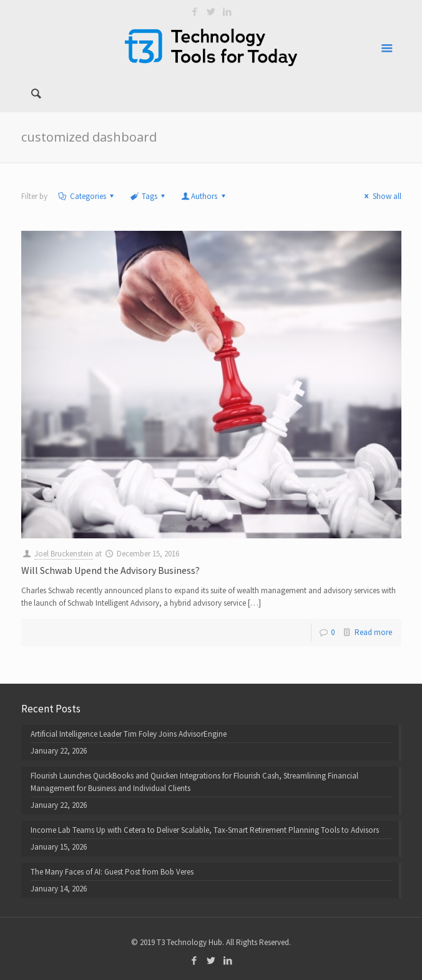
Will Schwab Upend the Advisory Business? (110, 570)
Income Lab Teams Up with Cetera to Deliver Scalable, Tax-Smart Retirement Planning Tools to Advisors (205, 830)
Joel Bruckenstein (64, 554)
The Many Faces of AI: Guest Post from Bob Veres (112, 872)
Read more (373, 632)
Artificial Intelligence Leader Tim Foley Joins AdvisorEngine (129, 734)
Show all (381, 196)
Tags (149, 196)
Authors (204, 196)
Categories (87, 196)
